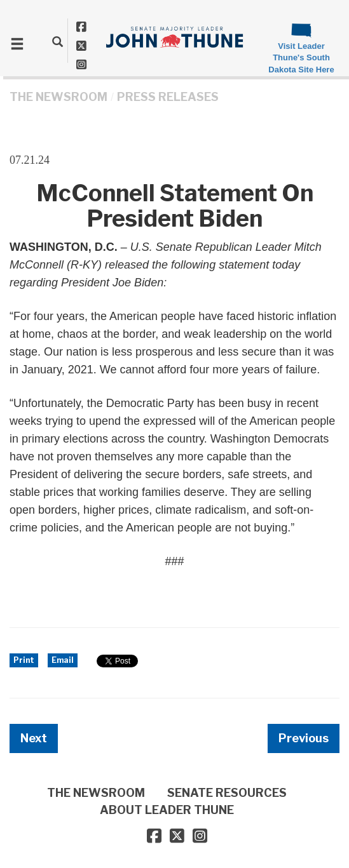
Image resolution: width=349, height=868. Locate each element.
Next (34, 738)
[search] (58, 41)
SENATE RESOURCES (227, 793)
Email (63, 660)
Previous (304, 738)
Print (24, 660)
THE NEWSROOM (58, 97)
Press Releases (168, 97)
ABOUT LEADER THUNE (167, 810)
